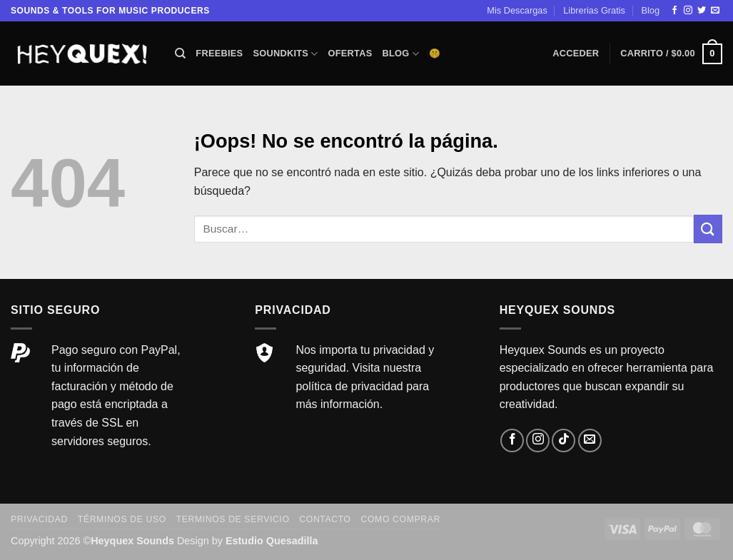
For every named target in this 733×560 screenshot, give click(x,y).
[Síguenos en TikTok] (563, 441)
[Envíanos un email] (715, 11)
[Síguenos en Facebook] (674, 11)
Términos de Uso (122, 519)
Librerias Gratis (594, 10)
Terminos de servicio (233, 519)
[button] (576, 54)
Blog (650, 10)
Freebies (219, 53)
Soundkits (285, 54)
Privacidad (39, 519)
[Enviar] (708, 229)
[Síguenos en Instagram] (688, 11)
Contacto (325, 519)
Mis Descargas (517, 10)
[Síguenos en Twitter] (702, 11)
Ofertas (350, 53)
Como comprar (401, 519)
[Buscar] (180, 54)
